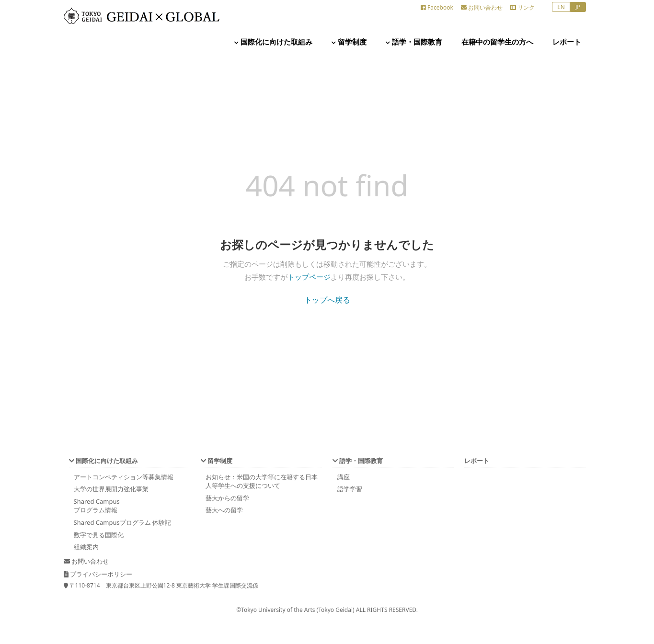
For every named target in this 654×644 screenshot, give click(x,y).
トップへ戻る (327, 300)
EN (561, 7)
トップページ (309, 277)
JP (578, 7)
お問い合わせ (482, 7)
